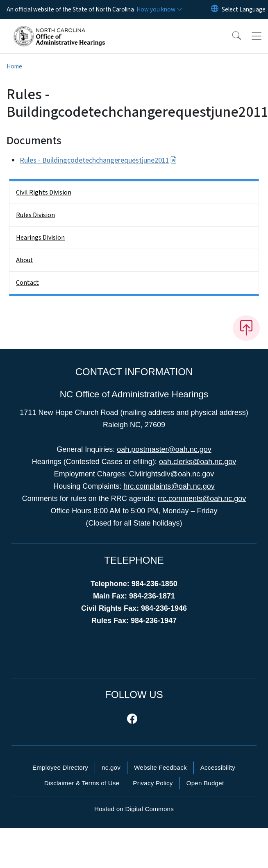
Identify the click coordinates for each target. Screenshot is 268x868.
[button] (231, 36)
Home (14, 66)
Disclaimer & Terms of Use (82, 783)
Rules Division (35, 215)
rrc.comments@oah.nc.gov (202, 499)
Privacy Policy (153, 783)
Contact (27, 283)
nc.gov (111, 767)
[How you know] (159, 9)
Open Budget (205, 783)
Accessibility (218, 767)
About (25, 260)
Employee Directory (60, 767)
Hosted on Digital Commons (134, 809)
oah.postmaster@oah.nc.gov (164, 449)
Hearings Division (40, 238)
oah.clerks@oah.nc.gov (198, 462)
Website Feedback (160, 767)
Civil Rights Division (44, 193)
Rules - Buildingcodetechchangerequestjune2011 (98, 160)
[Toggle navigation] (257, 36)
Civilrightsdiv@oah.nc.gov (171, 474)
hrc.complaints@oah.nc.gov (169, 486)
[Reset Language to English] (215, 9)
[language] (244, 9)
